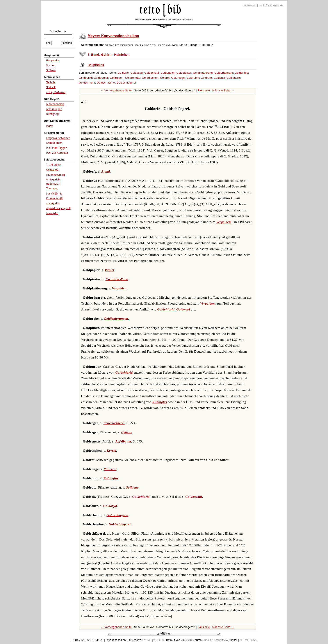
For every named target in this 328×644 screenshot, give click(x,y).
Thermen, (52, 189)
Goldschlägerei (126, 83)
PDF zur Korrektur (57, 153)
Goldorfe (123, 73)
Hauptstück (96, 65)
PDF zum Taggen (57, 148)
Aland (106, 171)
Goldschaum (87, 83)
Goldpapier (168, 73)
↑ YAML (147, 640)
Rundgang (52, 114)
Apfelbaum (123, 441)
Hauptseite (53, 61)
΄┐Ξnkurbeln (54, 165)
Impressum (250, 5)
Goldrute (206, 78)
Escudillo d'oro (117, 279)
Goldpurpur (101, 78)
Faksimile (204, 91)
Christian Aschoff (213, 640)
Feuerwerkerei (114, 423)
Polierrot (110, 469)
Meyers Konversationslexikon (113, 36)
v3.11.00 (159, 640)
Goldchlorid (166, 309)
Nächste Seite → (223, 91)
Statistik (51, 87)
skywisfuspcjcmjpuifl (58, 208)
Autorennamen (55, 104)
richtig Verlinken (56, 92)
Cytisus (127, 432)
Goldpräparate (224, 73)
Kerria (111, 451)
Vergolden (223, 222)
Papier (110, 270)
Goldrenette (133, 78)
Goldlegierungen (116, 319)
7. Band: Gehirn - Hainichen (109, 55)
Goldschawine (106, 83)
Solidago (132, 487)
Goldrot (165, 78)
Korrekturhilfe (54, 143)
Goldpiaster (184, 73)
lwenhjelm (52, 213)
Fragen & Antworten (58, 138)
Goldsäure (233, 78)
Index (49, 126)
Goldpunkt (86, 78)
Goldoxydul (152, 73)
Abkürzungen (54, 109)
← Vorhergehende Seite (116, 91)
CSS (254, 640)
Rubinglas (160, 402)
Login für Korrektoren (271, 5)
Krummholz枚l (55, 198)
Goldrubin (193, 78)
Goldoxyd (137, 73)
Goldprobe (241, 73)
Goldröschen (150, 78)
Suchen (51, 66)
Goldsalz (219, 78)
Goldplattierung (203, 73)
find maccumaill (55, 175)
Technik (51, 82)
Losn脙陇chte (54, 194)
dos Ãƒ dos (53, 203)
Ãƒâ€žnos (52, 170)
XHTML (244, 640)
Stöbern (51, 70)
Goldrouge (178, 78)
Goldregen (117, 78)
